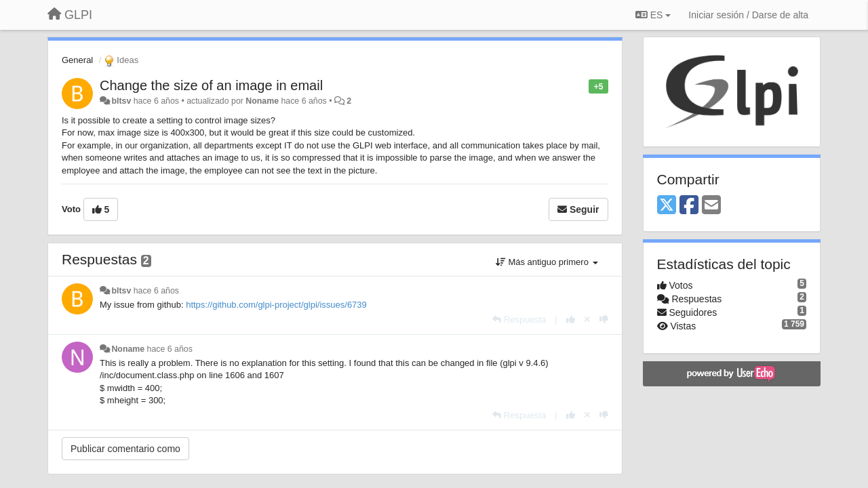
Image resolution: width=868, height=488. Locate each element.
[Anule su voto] (587, 320)
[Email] (711, 206)
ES (653, 15)
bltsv (121, 101)
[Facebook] (689, 206)
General (77, 60)
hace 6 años (156, 291)
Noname (262, 101)
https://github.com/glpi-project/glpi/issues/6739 (276, 305)
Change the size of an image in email (211, 85)
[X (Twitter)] (667, 206)
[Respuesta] (519, 320)
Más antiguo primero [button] (547, 262)
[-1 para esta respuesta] (604, 320)
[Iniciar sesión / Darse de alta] (748, 15)
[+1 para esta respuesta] (571, 320)
